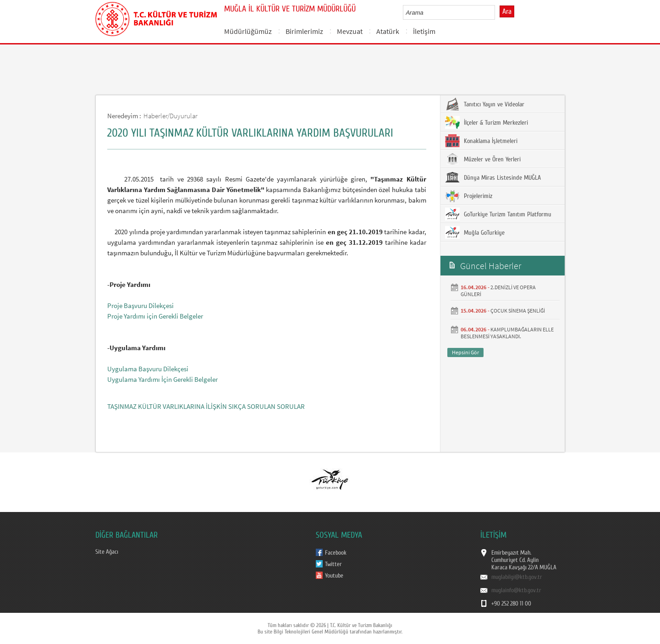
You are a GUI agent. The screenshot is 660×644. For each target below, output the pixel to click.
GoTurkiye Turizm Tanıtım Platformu (498, 214)
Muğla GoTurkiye (475, 232)
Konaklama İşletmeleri (481, 141)
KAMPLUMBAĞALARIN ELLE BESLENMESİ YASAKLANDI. (507, 333)
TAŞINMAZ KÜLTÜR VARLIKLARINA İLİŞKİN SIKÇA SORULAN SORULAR (206, 406)
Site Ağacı (107, 552)
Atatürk (388, 31)
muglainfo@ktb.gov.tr (516, 590)
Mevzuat (350, 31)
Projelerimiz (469, 196)
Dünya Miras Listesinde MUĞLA (493, 177)
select (498, 12)
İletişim (424, 31)
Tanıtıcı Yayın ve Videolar (485, 104)
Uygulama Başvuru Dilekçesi (148, 369)
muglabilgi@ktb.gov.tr (517, 577)
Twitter (333, 564)
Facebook (336, 553)
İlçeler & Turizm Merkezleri (487, 122)
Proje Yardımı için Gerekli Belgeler (155, 316)
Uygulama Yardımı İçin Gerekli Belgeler (162, 379)
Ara (507, 11)
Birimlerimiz (304, 31)
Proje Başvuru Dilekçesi (140, 305)
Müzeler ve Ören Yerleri (483, 159)
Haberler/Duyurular (170, 116)
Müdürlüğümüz (248, 31)
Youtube (334, 576)
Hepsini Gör (465, 352)
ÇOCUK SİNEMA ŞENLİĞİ (518, 311)
